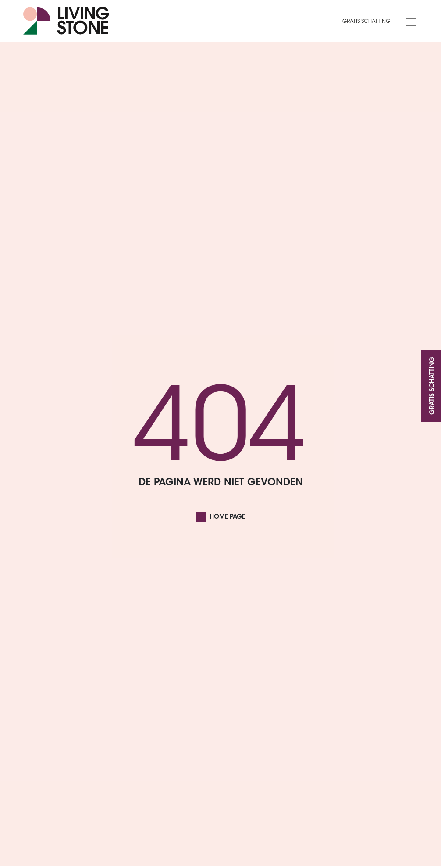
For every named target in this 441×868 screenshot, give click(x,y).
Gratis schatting (366, 22)
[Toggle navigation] (409, 21)
